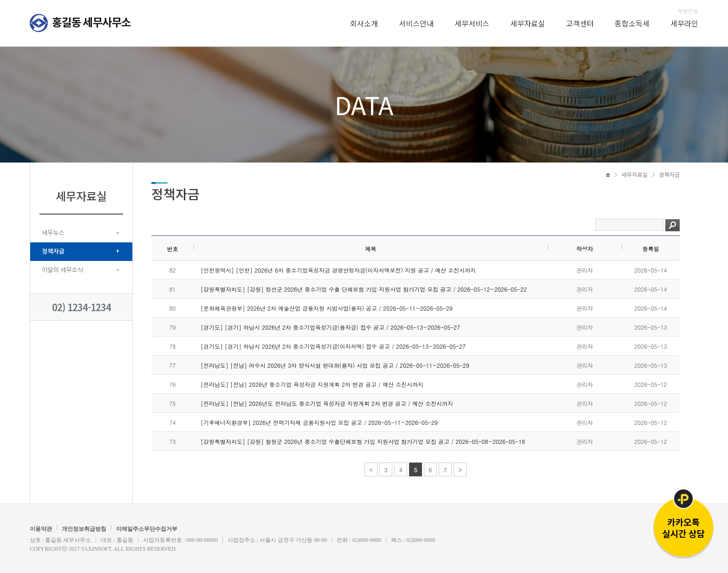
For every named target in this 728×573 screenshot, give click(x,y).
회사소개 (364, 23)
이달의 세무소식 (62, 270)
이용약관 (41, 529)
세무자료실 (528, 23)
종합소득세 (632, 23)
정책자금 (53, 251)
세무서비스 (472, 23)
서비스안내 (416, 23)
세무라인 (684, 23)
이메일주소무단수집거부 (147, 529)
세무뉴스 (53, 233)
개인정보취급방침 (84, 529)
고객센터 (580, 23)
